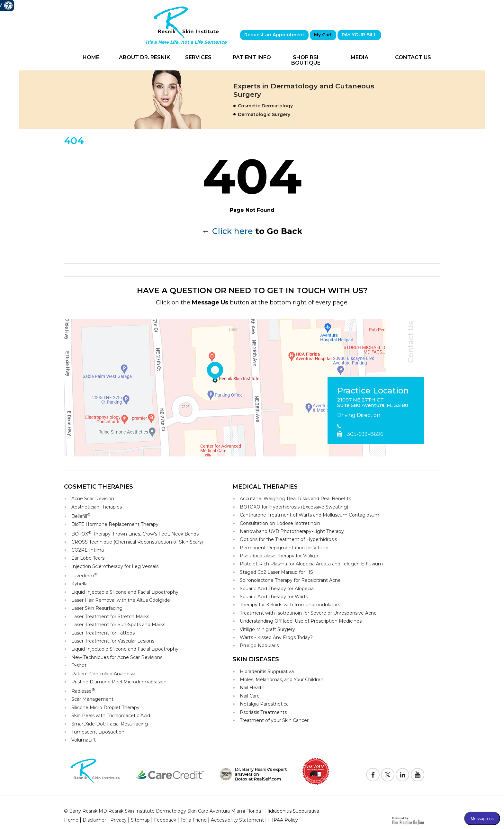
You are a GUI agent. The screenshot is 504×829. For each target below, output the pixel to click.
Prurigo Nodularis (259, 645)
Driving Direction (359, 415)
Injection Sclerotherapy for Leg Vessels (115, 566)
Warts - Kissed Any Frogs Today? (276, 637)
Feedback (165, 820)
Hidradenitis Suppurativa (267, 671)
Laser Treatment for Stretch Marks (110, 617)
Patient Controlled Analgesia (103, 674)
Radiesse (83, 691)
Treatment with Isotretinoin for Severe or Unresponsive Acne (308, 613)
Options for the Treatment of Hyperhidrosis (288, 539)
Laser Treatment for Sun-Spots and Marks (118, 625)
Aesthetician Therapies (97, 507)
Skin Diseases (256, 659)
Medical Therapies (265, 487)
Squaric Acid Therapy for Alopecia (277, 589)
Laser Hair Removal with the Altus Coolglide (121, 600)
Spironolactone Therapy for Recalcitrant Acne (290, 580)
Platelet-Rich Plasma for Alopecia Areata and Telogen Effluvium (311, 564)
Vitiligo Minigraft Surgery (267, 629)
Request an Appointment (274, 35)
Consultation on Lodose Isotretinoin (280, 523)
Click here (233, 231)
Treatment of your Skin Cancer (274, 720)
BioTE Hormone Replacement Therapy (115, 524)
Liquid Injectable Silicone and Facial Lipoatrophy (125, 592)
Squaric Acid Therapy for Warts (274, 597)
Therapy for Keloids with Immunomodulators (290, 605)
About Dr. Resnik (144, 57)
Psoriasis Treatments (263, 712)
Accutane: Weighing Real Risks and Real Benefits (295, 499)
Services (198, 57)
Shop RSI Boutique (306, 60)
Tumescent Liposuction (98, 732)
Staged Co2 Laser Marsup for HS (276, 572)
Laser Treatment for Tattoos (103, 633)
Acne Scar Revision (93, 499)
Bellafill (81, 516)
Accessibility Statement (237, 820)
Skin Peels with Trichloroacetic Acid (111, 716)
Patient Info (252, 57)
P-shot (79, 665)
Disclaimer (94, 820)
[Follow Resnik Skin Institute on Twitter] (388, 775)
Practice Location (373, 391)
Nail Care (250, 696)
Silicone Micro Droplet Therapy (105, 707)
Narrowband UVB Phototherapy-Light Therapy (292, 531)
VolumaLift (84, 740)
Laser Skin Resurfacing (97, 608)
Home (91, 57)
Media (360, 57)
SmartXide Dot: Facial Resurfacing (110, 724)
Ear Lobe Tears (88, 558)
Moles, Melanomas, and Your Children (282, 680)
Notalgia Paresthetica (264, 704)
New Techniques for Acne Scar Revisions (117, 657)
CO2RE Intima (88, 550)
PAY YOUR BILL (359, 35)
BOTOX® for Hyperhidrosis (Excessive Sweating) (294, 507)
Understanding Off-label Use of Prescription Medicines (301, 621)
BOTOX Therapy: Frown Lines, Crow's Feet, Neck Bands (135, 533)
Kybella (79, 584)
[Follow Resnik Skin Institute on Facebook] (373, 775)
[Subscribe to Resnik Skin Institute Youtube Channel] (417, 775)
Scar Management (92, 699)
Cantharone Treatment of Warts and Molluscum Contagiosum (310, 515)
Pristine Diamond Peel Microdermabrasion (119, 682)
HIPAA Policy (283, 820)
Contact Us (413, 57)
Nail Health (252, 688)
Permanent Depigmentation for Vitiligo (284, 548)
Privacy (118, 820)
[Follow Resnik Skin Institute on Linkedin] (402, 775)
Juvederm (85, 575)
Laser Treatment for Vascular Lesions (113, 641)
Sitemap (140, 820)
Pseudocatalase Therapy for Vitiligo (279, 556)
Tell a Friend (194, 820)
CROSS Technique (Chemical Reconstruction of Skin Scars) (137, 542)
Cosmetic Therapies (99, 487)
